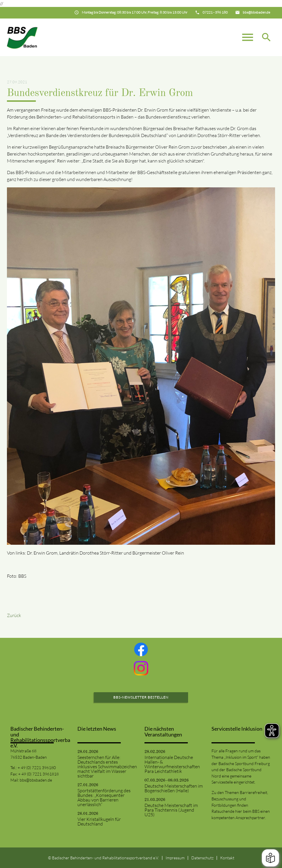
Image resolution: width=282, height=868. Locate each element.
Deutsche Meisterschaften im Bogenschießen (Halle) (174, 788)
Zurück (14, 615)
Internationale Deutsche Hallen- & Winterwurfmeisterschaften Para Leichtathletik (172, 764)
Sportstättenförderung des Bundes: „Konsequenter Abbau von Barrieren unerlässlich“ (104, 797)
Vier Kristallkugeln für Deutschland (99, 821)
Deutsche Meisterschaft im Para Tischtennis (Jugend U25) (171, 810)
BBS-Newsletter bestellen (141, 697)
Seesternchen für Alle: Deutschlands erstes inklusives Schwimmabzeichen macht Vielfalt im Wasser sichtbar (107, 767)
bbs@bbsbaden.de (36, 780)
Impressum (175, 858)
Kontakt (227, 858)
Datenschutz (202, 858)
